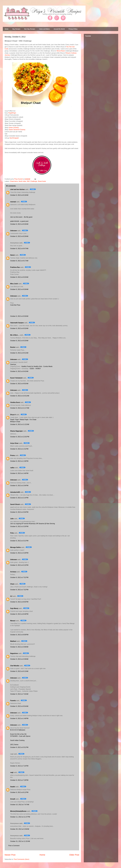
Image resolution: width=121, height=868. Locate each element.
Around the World (59, 29)
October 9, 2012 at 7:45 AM (19, 694)
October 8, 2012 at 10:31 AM (20, 396)
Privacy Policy (73, 29)
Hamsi (12, 255)
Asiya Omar (14, 443)
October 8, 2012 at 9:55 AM (19, 384)
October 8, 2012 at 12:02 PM (20, 437)
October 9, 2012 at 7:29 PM (19, 780)
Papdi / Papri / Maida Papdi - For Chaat (23, 420)
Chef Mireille (15, 666)
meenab (13, 202)
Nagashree (14, 653)
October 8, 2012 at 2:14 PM (19, 498)
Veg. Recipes (16, 29)
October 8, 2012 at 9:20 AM (19, 277)
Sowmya (13, 364)
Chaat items (14, 181)
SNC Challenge (32, 181)
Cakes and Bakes (44, 29)
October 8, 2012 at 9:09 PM (19, 635)
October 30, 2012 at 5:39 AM (20, 829)
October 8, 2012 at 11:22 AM (20, 424)
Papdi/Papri (12, 113)
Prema (13, 455)
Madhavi (13, 641)
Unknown (14, 231)
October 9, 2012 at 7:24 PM (19, 766)
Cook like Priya (15, 305)
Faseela (13, 701)
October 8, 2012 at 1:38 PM (19, 461)
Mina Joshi (14, 284)
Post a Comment (14, 846)
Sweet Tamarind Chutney (17, 130)
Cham (12, 584)
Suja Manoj (14, 608)
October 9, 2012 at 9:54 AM (19, 706)
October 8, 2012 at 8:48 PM (19, 614)
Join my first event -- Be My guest (21, 217)
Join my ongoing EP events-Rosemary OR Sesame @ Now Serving (33, 524)
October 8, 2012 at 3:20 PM (19, 526)
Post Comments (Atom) (22, 859)
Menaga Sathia (15, 547)
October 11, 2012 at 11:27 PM (20, 817)
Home (7, 29)
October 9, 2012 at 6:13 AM (19, 671)
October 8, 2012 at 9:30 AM (19, 316)
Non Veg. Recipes (30, 29)
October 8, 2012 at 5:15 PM (19, 565)
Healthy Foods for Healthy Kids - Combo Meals (37, 366)
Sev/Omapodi (14, 138)
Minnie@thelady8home (18, 811)
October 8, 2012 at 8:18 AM (19, 195)
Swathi (13, 787)
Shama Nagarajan (16, 431)
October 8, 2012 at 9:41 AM (19, 353)
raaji (12, 772)
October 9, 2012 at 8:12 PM (19, 792)
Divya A (13, 415)
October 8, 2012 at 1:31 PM (19, 449)
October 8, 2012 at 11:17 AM (20, 408)
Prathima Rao (15, 267)
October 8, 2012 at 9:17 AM (19, 261)
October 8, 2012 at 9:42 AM (19, 371)
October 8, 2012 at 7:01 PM (19, 577)
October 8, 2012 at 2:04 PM (19, 486)
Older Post (74, 855)
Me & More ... (15, 335)
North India (22, 181)
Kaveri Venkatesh (16, 378)
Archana (13, 572)
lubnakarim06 (15, 492)
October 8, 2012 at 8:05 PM (19, 602)
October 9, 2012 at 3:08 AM (19, 647)
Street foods (42, 181)
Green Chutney (14, 128)
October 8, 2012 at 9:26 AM (19, 289)
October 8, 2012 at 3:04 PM (19, 512)
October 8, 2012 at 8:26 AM (19, 224)
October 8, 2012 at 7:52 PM (19, 590)
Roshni (13, 347)
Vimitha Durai (15, 402)
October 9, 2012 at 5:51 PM (19, 747)
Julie (12, 519)
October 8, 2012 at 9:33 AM (19, 341)
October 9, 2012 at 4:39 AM (19, 659)
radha (12, 468)
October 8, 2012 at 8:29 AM (19, 236)
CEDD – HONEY (35, 369)
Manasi (13, 621)
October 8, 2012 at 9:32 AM (19, 328)
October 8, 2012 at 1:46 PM (19, 473)
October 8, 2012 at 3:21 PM (19, 541)
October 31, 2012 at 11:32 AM (20, 841)
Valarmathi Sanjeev (17, 323)
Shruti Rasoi (61, 51)
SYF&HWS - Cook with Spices (20, 736)
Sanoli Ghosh (15, 504)
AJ (11, 596)
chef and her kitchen (17, 189)
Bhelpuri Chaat (15, 422)
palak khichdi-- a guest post (19, 221)
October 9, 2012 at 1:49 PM (19, 718)
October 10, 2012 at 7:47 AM (20, 805)
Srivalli (13, 799)
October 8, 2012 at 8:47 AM (19, 249)
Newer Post (10, 855)
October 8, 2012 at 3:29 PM (19, 553)
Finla (12, 533)
